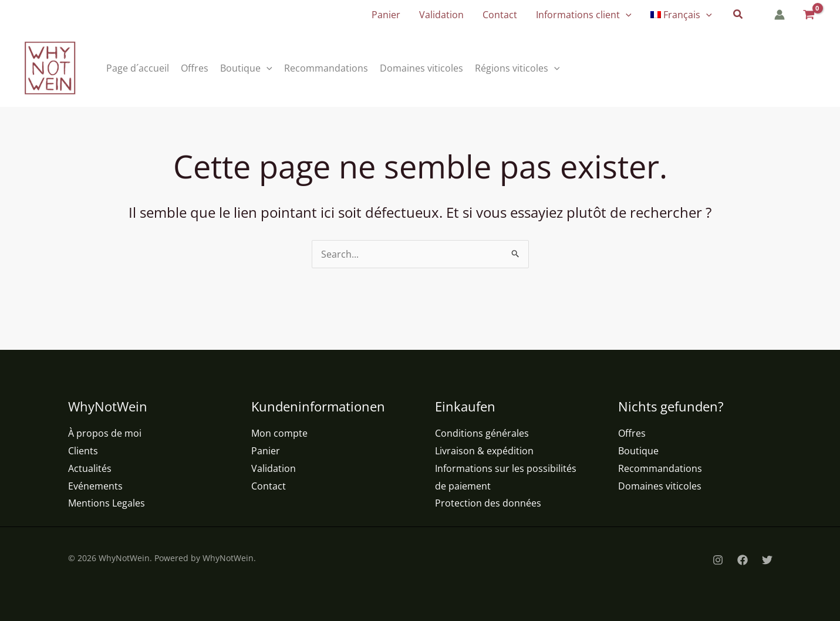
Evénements (95, 486)
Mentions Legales (107, 503)
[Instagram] (718, 560)
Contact (269, 486)
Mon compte (279, 433)
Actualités (90, 468)
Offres (632, 433)
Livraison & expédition (484, 451)
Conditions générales (482, 433)
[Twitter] (767, 560)
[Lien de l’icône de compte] (780, 15)
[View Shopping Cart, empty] (808, 15)
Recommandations (660, 468)
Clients (83, 451)
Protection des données (488, 503)
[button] (626, 15)
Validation (274, 468)
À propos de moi (105, 433)
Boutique (638, 451)
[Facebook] (743, 560)
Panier (266, 451)
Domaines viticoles (660, 486)
